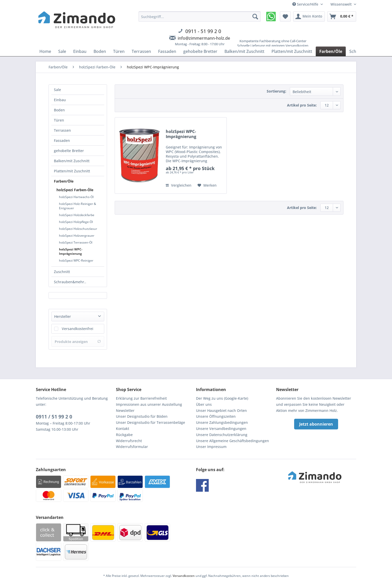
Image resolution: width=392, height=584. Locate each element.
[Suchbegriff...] (200, 17)
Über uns (204, 404)
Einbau (60, 100)
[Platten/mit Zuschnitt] (292, 51)
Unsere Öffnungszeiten (216, 416)
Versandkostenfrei (78, 329)
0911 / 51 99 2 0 (54, 417)
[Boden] (100, 51)
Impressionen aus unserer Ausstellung (149, 404)
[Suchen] (255, 17)
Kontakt (123, 429)
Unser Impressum (211, 447)
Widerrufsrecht (129, 441)
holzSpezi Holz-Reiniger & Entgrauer (78, 206)
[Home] (45, 51)
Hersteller (63, 316)
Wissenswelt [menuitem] (342, 4)
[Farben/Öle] (331, 51)
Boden (59, 110)
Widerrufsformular (132, 447)
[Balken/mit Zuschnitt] (244, 51)
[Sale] (62, 51)
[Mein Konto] (309, 17)
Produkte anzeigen (78, 342)
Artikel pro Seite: (302, 105)
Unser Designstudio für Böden (142, 416)
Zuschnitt (62, 272)
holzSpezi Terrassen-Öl (76, 242)
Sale (57, 90)
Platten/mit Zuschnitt (72, 171)
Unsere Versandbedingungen (221, 429)
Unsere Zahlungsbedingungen (222, 422)
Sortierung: (276, 91)
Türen (59, 120)
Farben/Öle (64, 181)
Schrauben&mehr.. (70, 282)
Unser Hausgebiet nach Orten (221, 410)
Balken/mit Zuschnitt (72, 161)
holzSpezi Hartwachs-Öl (76, 197)
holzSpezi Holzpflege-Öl (76, 222)
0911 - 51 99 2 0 (203, 31)
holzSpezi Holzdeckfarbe (77, 215)
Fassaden (62, 140)
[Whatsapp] (271, 17)
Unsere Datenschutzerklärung (222, 435)
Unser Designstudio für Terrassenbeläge (150, 422)
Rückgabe (124, 435)
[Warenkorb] (342, 17)
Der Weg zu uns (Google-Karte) (222, 398)
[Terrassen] (141, 51)
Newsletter (125, 410)
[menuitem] (200, 32)
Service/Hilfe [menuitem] (306, 4)
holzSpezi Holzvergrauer (77, 236)
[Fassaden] (167, 51)
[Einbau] (80, 51)
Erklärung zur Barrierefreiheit (141, 398)
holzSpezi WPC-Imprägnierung (71, 251)
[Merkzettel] (285, 17)
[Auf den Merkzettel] (207, 185)
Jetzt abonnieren (316, 424)
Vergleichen (179, 185)
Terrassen (62, 130)
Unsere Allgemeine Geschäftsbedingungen (232, 441)
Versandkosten (184, 576)
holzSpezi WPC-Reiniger (76, 260)
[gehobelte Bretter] (200, 51)
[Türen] (119, 51)
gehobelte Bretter (69, 151)
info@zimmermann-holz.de (204, 38)
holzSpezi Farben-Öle (75, 190)
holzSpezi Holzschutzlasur (78, 229)
